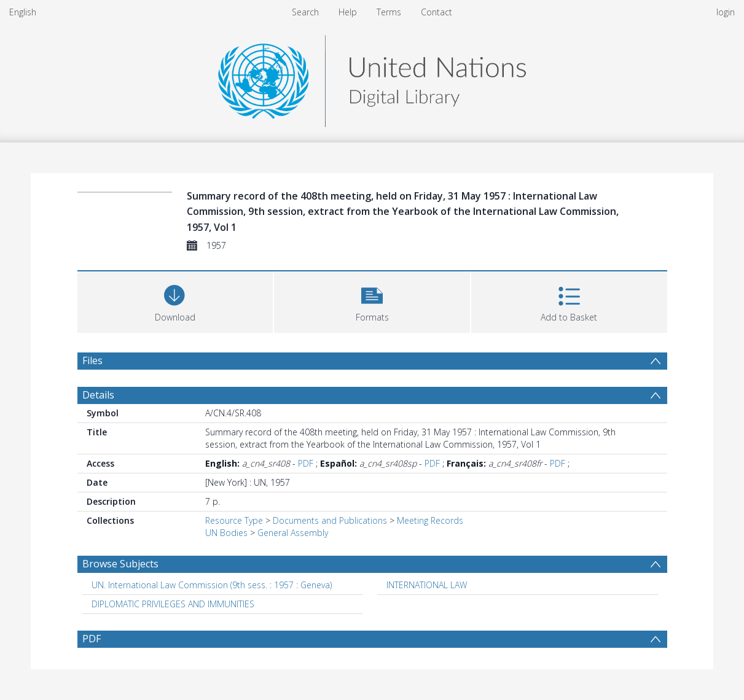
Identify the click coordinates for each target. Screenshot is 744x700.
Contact (437, 12)
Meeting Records (430, 520)
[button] (372, 301)
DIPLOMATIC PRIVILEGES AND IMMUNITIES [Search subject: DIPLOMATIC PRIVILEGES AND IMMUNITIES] (173, 604)
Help (348, 12)
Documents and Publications (330, 520)
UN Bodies (226, 533)
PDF (306, 463)
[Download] (175, 301)
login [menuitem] (726, 12)
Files (92, 360)
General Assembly (293, 533)
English (23, 12)
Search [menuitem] (305, 12)
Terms (389, 12)
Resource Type (234, 520)
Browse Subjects (120, 564)
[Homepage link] (372, 78)
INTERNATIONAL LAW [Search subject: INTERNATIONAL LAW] (427, 585)
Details (98, 395)
